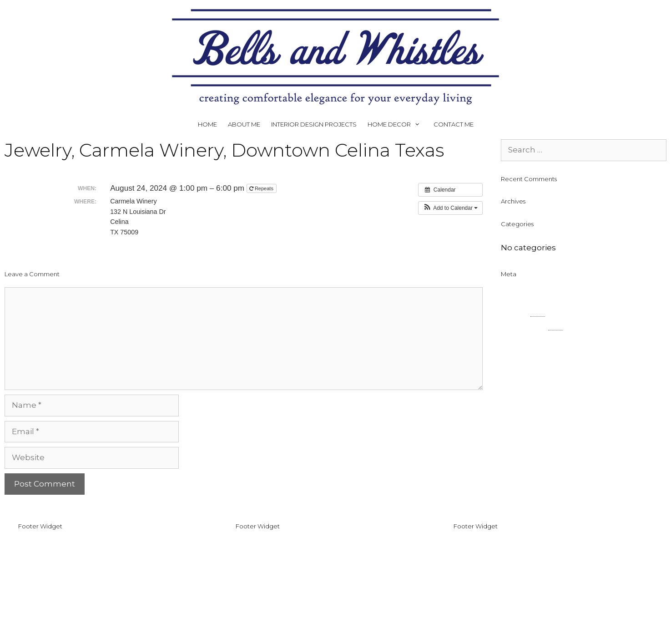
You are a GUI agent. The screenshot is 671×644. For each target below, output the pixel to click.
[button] (451, 208)
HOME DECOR (398, 124)
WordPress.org (530, 340)
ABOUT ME (244, 124)
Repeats (262, 188)
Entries (523, 312)
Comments (532, 326)
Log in (513, 298)
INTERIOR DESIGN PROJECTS (314, 124)
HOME (207, 124)
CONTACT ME (454, 124)
